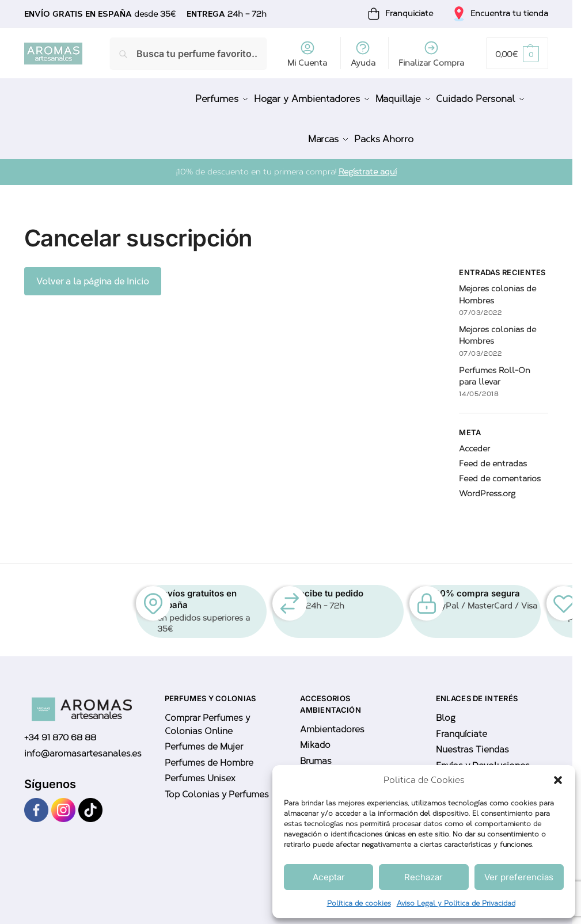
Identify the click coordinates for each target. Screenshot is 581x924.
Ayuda (363, 54)
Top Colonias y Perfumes (217, 784)
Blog (446, 708)
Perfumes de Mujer (204, 737)
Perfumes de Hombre (209, 752)
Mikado (315, 735)
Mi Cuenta (307, 54)
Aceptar (329, 877)
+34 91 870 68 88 (60, 728)
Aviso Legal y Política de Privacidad (456, 903)
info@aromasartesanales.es (83, 743)
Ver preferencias (519, 877)
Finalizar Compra (431, 54)
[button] (558, 780)
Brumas (316, 751)
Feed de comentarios (500, 469)
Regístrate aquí (368, 162)
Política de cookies (359, 903)
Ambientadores (332, 719)
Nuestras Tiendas (472, 740)
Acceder (474, 439)
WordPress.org (487, 484)
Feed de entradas (493, 454)
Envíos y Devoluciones (483, 755)
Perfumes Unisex (200, 769)
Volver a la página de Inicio (93, 271)
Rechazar (424, 877)
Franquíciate (462, 724)
